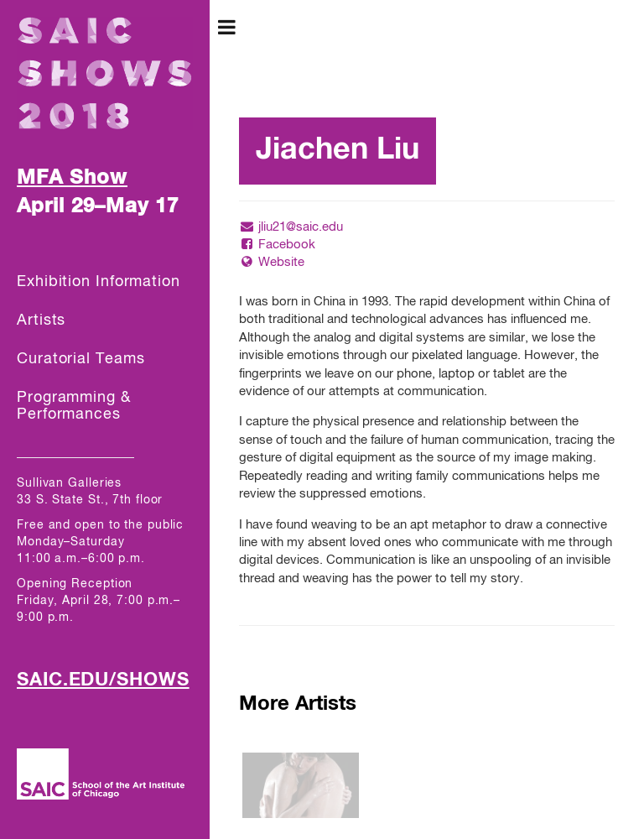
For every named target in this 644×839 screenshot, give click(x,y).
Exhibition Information (99, 282)
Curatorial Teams (80, 359)
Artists (41, 320)
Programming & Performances (74, 406)
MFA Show (72, 178)
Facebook (277, 245)
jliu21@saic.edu (291, 227)
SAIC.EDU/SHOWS (103, 680)
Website (272, 262)
